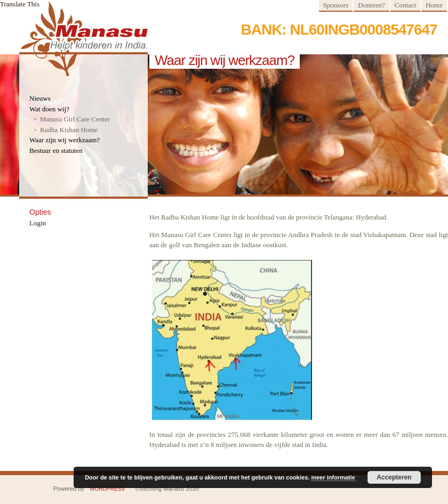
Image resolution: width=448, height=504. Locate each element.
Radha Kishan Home (69, 130)
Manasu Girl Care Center (75, 119)
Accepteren (394, 477)
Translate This (20, 4)
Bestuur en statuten (56, 151)
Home (434, 5)
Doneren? (371, 5)
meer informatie (333, 477)
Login (38, 223)
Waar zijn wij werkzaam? (65, 140)
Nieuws (40, 98)
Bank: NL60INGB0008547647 (344, 30)
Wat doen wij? (49, 109)
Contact (405, 5)
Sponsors (336, 5)
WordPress (107, 489)
